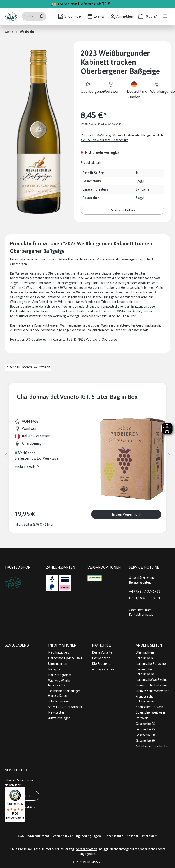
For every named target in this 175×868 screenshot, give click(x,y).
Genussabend (17, 645)
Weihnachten (145, 652)
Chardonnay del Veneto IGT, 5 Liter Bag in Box (77, 397)
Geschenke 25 (145, 724)
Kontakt (132, 836)
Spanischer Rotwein (149, 707)
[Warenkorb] (148, 16)
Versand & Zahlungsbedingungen (77, 836)
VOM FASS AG (93, 862)
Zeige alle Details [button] (123, 210)
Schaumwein (144, 658)
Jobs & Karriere (59, 701)
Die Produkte (101, 664)
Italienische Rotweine (151, 664)
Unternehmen (58, 664)
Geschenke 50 (145, 735)
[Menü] (165, 16)
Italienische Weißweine (152, 680)
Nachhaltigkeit (59, 652)
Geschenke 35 (145, 729)
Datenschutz (114, 836)
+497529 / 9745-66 (145, 591)
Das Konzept (101, 658)
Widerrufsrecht (38, 836)
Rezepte (54, 669)
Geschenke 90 (145, 741)
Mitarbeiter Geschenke (152, 746)
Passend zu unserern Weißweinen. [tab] (28, 367)
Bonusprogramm (60, 675)
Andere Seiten (149, 645)
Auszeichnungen (59, 718)
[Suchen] (41, 16)
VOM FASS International (65, 707)
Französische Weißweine (153, 691)
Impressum (150, 836)
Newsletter (56, 712)
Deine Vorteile (102, 652)
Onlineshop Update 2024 (65, 658)
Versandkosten (87, 849)
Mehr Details (26, 467)
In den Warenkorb (126, 514)
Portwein (142, 718)
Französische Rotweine (152, 685)
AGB (21, 836)
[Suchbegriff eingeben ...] (29, 16)
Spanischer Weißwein (150, 712)
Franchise (101, 645)
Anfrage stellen (103, 669)
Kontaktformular (141, 615)
